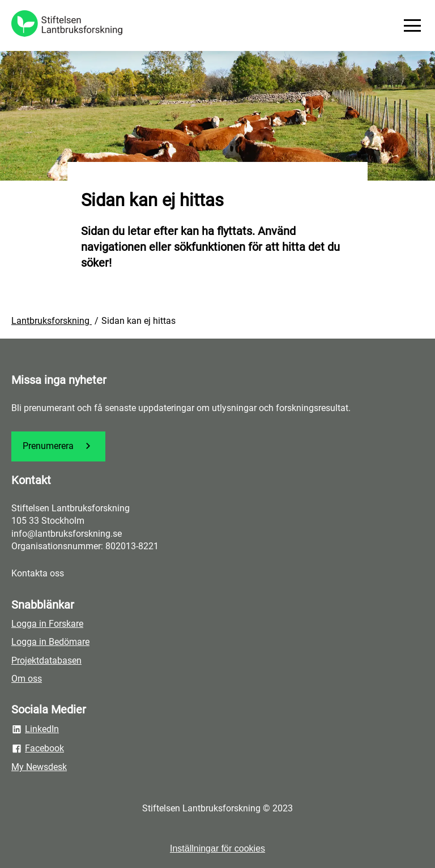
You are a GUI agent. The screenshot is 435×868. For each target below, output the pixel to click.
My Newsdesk (39, 767)
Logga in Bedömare (50, 642)
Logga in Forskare (47, 624)
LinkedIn (35, 729)
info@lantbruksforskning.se (67, 534)
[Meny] (412, 25)
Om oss (27, 679)
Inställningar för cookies (217, 848)
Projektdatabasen (46, 660)
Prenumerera (58, 446)
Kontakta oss (38, 573)
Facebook (38, 749)
